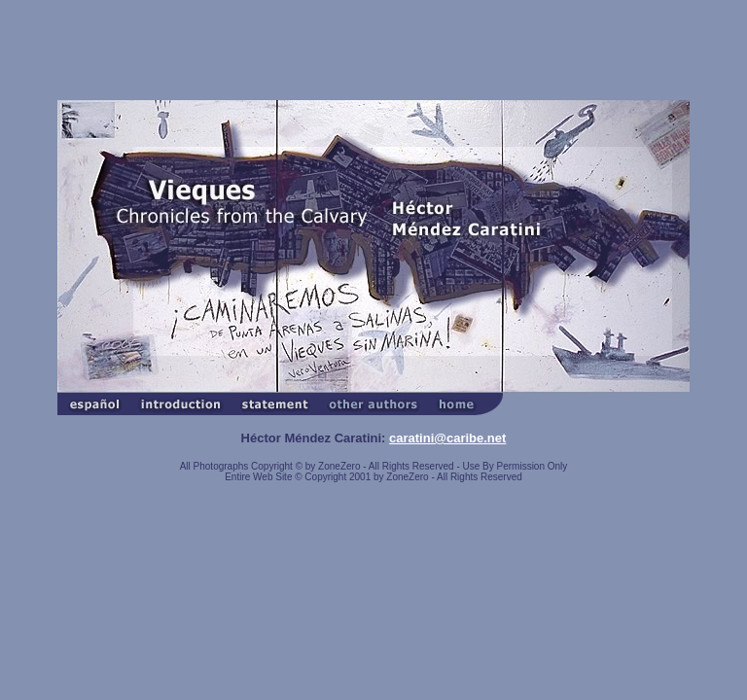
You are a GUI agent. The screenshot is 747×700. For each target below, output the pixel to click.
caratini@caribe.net (447, 438)
